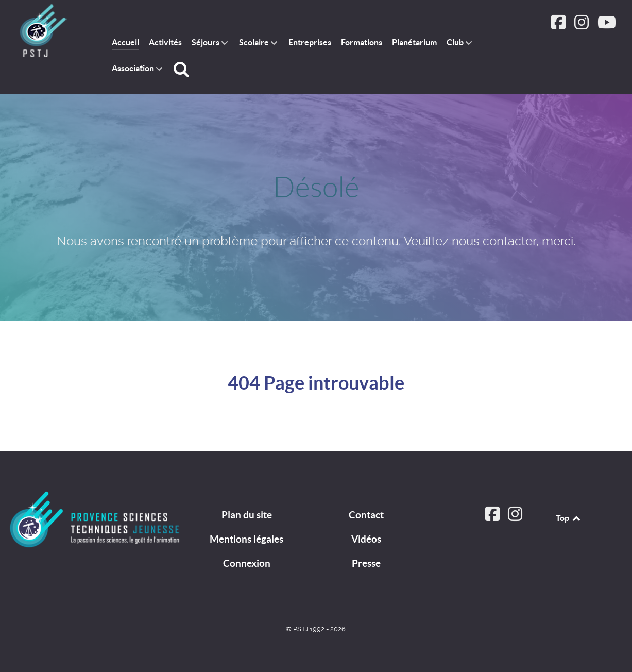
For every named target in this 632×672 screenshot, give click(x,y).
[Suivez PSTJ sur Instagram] (582, 26)
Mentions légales (246, 539)
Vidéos (366, 539)
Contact (366, 515)
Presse (366, 563)
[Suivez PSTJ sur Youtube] (607, 26)
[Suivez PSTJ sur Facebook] (560, 26)
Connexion (247, 563)
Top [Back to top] (569, 518)
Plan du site (247, 515)
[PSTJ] (95, 519)
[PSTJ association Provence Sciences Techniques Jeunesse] (49, 31)
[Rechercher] (183, 69)
